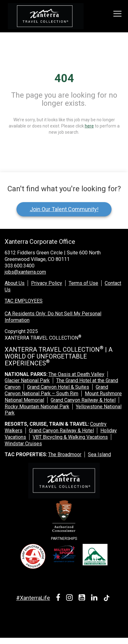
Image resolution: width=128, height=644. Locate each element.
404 (64, 78)
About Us (15, 283)
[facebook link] (59, 598)
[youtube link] (83, 598)
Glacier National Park (27, 380)
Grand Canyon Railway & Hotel (83, 400)
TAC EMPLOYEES (24, 301)
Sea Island (99, 454)
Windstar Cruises (23, 444)
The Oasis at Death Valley (76, 374)
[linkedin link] (95, 598)
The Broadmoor (65, 454)
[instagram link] (71, 598)
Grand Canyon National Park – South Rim (56, 390)
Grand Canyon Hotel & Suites (58, 387)
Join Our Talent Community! (64, 209)
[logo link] (46, 16)
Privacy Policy (47, 283)
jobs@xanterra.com (25, 272)
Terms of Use (83, 283)
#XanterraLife (33, 598)
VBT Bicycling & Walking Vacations (70, 437)
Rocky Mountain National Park (37, 407)
